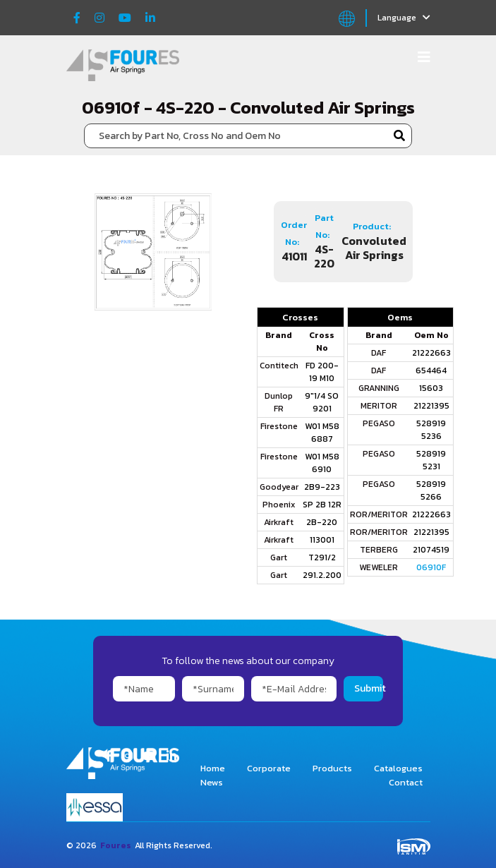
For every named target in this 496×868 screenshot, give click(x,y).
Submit (368, 688)
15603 (431, 388)
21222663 (431, 353)
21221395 (431, 406)
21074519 (431, 550)
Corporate (269, 768)
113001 (322, 540)
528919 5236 (431, 430)
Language (404, 18)
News (212, 782)
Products (332, 768)
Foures (116, 845)
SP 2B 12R (322, 505)
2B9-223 (322, 487)
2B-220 (322, 522)
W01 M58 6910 (322, 463)
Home (213, 768)
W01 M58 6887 (322, 433)
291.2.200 (322, 575)
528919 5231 (431, 460)
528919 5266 (431, 490)
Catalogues (398, 768)
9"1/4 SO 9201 (322, 402)
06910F (431, 567)
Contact (406, 782)
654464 (431, 370)
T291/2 (322, 557)
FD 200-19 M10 (322, 372)
